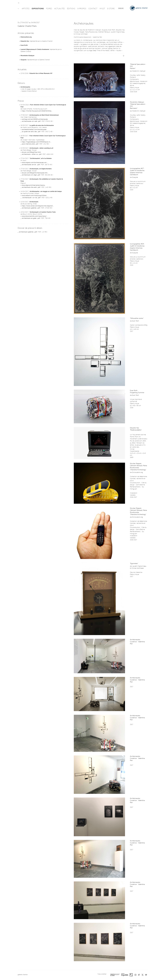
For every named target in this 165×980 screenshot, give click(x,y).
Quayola (23, 60)
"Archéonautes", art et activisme (41, 158)
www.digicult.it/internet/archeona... (34, 185)
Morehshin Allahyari (27, 56)
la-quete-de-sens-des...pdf (31, 132)
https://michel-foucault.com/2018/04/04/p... (37, 111)
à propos (82, 9)
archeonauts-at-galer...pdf (31, 218)
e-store (111, 9)
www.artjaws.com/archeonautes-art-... (35, 163)
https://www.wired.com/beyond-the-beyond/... (38, 206)
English (121, 8)
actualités (60, 9)
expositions (38, 9)
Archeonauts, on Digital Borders (41, 169)
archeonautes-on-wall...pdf (31, 121)
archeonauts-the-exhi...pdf (31, 187)
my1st (102, 9)
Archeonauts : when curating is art (41, 148)
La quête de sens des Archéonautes (42, 125)
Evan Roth (24, 45)
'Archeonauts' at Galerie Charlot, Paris (43, 212)
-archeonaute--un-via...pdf (31, 198)
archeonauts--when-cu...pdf (32, 154)
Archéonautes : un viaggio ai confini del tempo (46, 191)
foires (49, 9)
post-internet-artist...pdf (30, 144)
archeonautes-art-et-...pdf (31, 165)
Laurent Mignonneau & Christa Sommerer (35, 49)
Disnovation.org (26, 37)
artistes (26, 9)
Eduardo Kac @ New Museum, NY (41, 73)
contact (93, 9)
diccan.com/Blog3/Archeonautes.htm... (35, 173)
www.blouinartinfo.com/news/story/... (35, 216)
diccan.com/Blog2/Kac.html (31, 152)
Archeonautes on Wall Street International (44, 115)
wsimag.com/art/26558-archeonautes (35, 119)
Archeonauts (34, 202)
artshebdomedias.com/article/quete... (35, 130)
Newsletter (102, 974)
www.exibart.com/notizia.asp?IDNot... (35, 196)
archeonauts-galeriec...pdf (31, 208)
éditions (71, 9)
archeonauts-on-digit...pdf (31, 175)
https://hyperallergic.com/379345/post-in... (36, 142)
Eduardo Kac (25, 41)
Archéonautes (25, 87)
